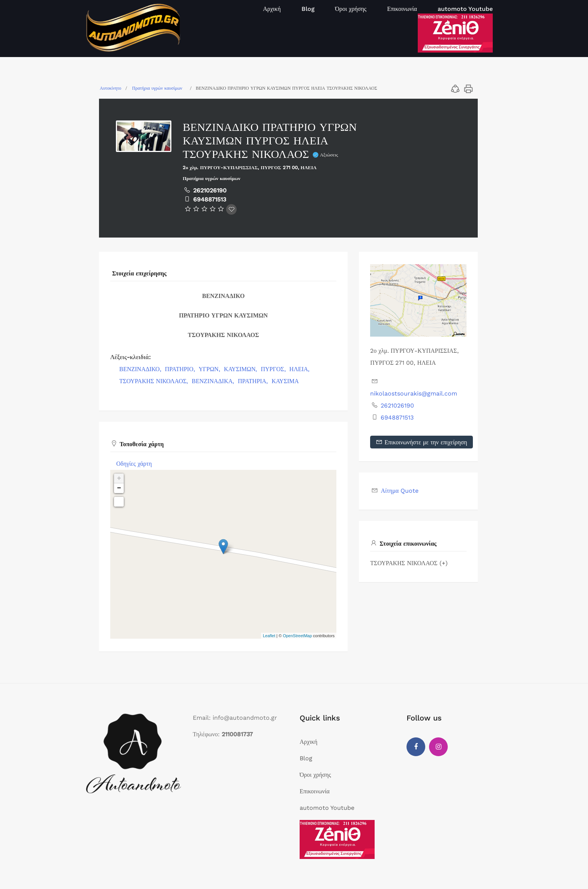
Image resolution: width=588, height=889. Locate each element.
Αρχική (272, 9)
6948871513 (210, 199)
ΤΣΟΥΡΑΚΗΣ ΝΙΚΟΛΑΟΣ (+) (409, 563)
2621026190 (210, 190)
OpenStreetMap (297, 636)
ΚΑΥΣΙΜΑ (285, 381)
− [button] (119, 488)
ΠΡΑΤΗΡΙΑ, (254, 381)
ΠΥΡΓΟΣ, (274, 369)
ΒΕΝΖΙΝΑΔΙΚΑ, (214, 381)
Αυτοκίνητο (110, 88)
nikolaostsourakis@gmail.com (414, 393)
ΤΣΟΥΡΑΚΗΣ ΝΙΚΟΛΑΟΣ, (154, 381)
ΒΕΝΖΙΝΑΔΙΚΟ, (141, 369)
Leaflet (269, 636)
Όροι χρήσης (351, 9)
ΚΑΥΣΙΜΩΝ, (241, 369)
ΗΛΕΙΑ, (301, 369)
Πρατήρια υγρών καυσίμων (157, 88)
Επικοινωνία (402, 9)
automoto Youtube (465, 9)
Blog (308, 9)
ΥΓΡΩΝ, (210, 369)
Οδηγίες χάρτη (134, 464)
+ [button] (119, 478)
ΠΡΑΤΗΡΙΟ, (181, 369)
